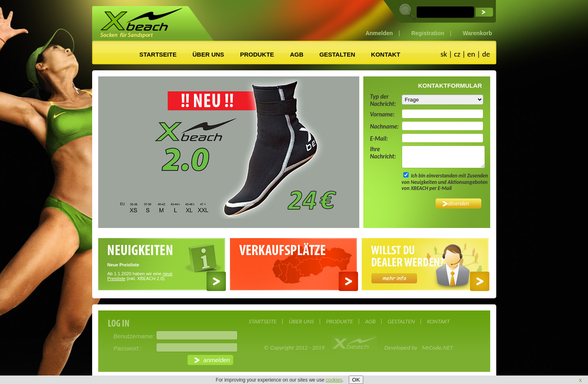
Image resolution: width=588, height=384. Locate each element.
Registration (428, 33)
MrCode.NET (437, 348)
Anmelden (379, 33)
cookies (334, 380)
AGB (296, 54)
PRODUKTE (257, 54)
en (471, 54)
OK (356, 380)
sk (444, 54)
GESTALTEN (337, 54)
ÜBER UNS (208, 54)
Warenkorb (477, 33)
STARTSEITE (158, 54)
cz (457, 54)
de (486, 54)
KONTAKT (386, 54)
